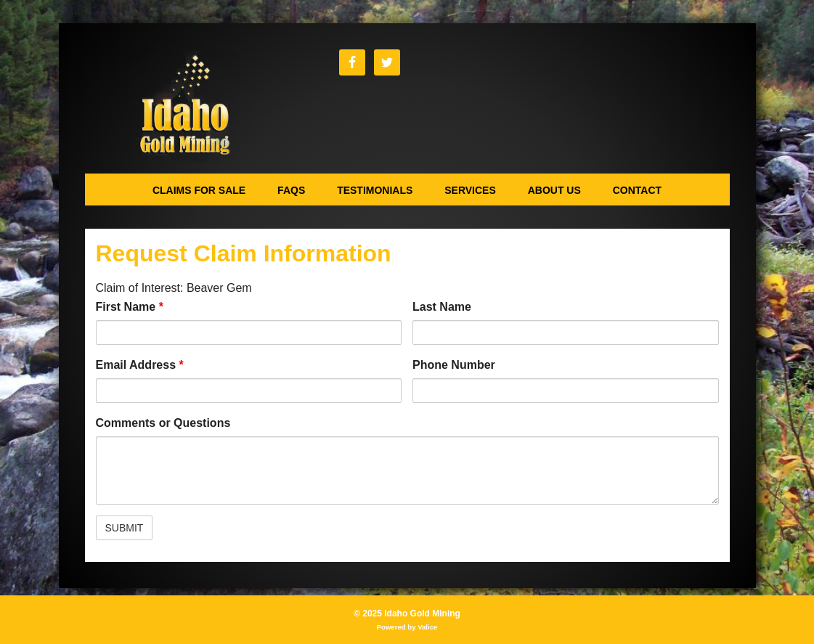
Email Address (140, 365)
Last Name (442, 307)
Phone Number (454, 365)
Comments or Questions (163, 423)
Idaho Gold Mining (183, 106)
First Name (130, 307)
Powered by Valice (407, 627)
